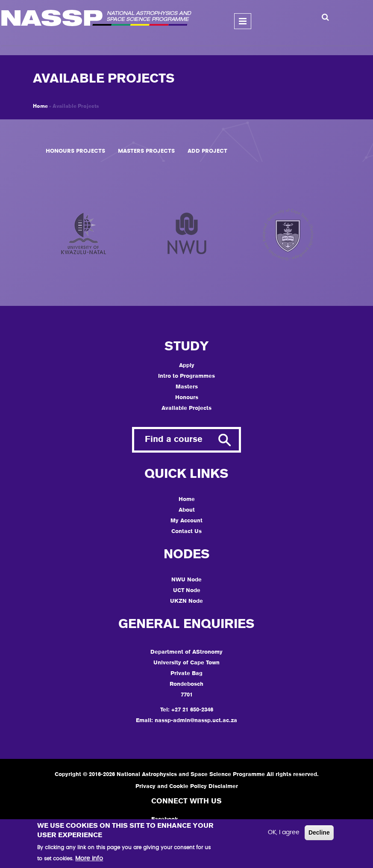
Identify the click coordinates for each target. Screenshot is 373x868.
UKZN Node (186, 601)
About (187, 510)
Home (40, 106)
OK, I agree (284, 832)
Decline (319, 832)
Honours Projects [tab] (75, 151)
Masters (187, 387)
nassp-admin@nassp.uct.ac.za (196, 721)
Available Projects (186, 408)
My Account (186, 521)
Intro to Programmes (186, 376)
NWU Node (186, 580)
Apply (187, 366)
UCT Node (187, 591)
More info (89, 859)
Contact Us (186, 532)
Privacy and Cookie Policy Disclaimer (187, 787)
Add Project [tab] (207, 151)
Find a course (174, 440)
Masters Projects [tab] (146, 151)
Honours (187, 398)
